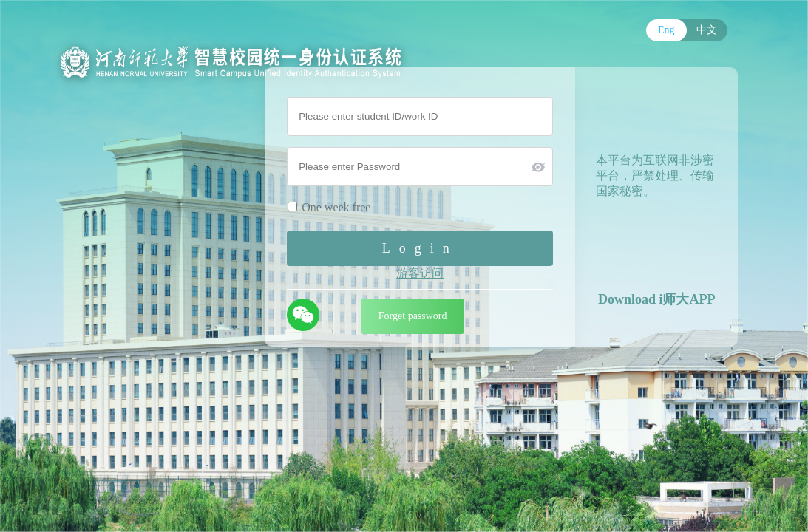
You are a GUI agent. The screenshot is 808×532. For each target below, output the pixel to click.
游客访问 (420, 273)
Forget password (413, 316)
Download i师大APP (657, 299)
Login (420, 248)
